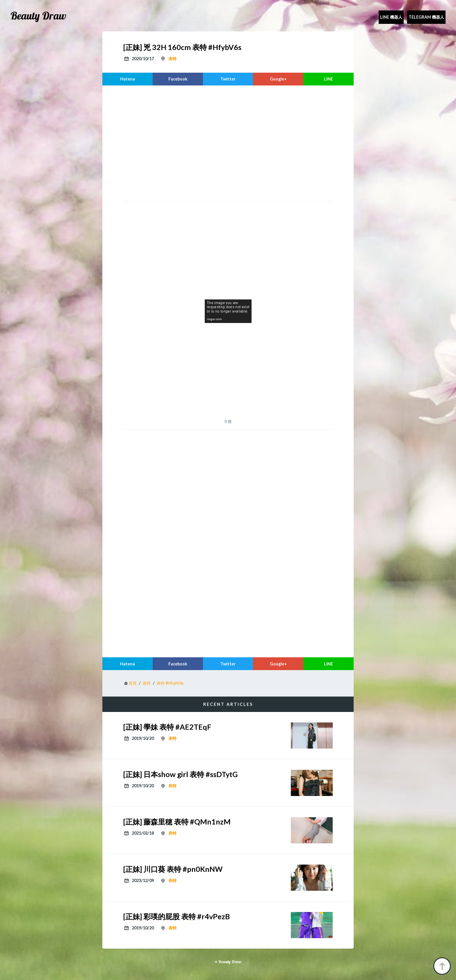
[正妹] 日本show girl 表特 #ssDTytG (181, 774)
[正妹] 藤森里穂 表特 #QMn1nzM (177, 822)
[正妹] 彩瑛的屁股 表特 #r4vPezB (177, 916)
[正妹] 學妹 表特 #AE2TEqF (167, 727)
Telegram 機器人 (426, 17)
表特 (172, 59)
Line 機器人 (391, 17)
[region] (228, 142)
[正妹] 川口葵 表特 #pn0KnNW (173, 869)
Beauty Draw (38, 16)
